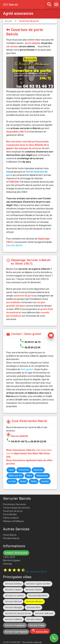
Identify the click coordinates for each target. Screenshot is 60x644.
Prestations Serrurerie (14, 504)
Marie (29, 476)
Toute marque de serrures (16, 508)
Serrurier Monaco (34, 601)
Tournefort (24, 470)
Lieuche (45, 481)
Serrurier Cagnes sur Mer (38, 584)
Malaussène (42, 476)
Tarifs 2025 (9, 557)
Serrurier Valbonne (44, 613)
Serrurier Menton (13, 601)
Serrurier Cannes (13, 590)
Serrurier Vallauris (14, 619)
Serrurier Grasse (34, 590)
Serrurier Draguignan (15, 625)
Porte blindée (10, 514)
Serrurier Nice (33, 607)
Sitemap (7, 564)
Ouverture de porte (29, 21)
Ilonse (23, 481)
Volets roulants (11, 518)
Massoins (38, 470)
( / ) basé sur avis (36, 572)
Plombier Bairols (11, 538)
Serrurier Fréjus (37, 625)
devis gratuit (27, 369)
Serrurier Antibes (13, 584)
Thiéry (34, 481)
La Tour (12, 481)
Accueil (8, 21)
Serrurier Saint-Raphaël (16, 632)
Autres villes (40, 631)
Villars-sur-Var (15, 476)
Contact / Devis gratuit (16, 553)
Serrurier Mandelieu (38, 596)
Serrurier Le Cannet (14, 596)
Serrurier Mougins (14, 607)
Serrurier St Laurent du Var (18, 613)
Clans (11, 470)
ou (37, 442)
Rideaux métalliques (13, 521)
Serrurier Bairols (14, 245)
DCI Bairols (11, 4)
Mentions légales (12, 560)
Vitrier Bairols (10, 535)
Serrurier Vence (34, 619)
